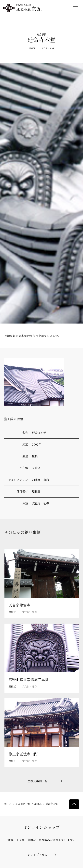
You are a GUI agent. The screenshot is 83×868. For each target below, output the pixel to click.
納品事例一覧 (23, 804)
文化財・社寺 (48, 48)
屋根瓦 (32, 48)
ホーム (8, 804)
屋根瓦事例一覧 (37, 781)
